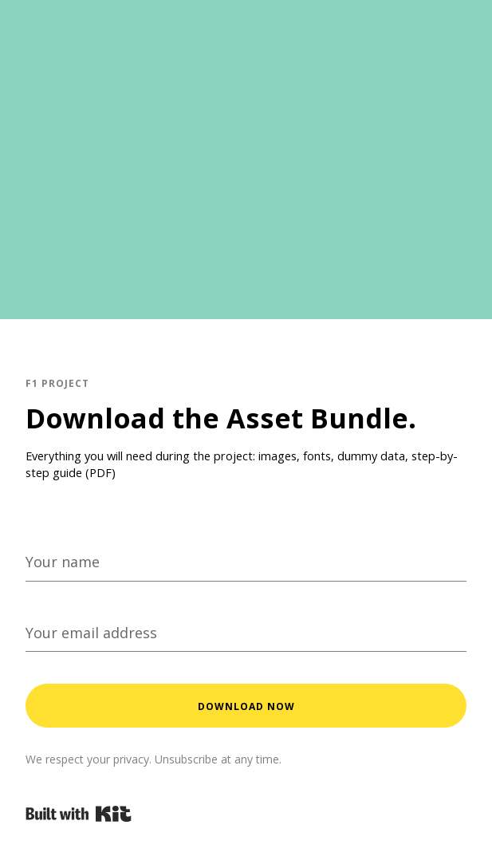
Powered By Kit (79, 814)
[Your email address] (246, 633)
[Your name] (246, 562)
